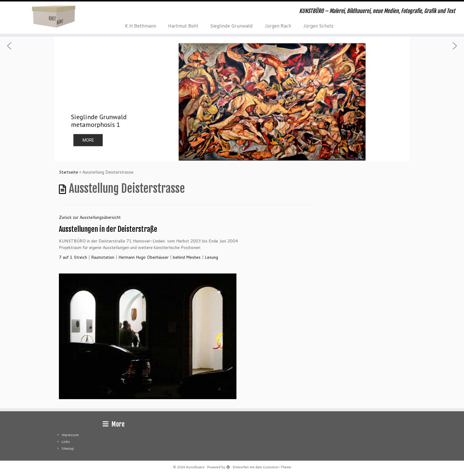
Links (66, 442)
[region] (232, 99)
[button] (232, 99)
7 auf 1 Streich (73, 257)
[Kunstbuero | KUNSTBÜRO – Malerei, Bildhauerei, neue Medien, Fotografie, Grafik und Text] (54, 16)
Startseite (69, 172)
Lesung (211, 257)
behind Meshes (187, 257)
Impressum (70, 435)
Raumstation (103, 257)
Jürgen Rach (278, 26)
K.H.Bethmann (141, 26)
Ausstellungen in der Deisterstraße (108, 229)
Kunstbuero (195, 467)
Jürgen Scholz (318, 26)
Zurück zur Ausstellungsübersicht (90, 217)
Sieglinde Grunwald (231, 26)
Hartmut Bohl (183, 26)
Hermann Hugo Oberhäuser (144, 257)
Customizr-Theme (277, 467)
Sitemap (68, 449)
